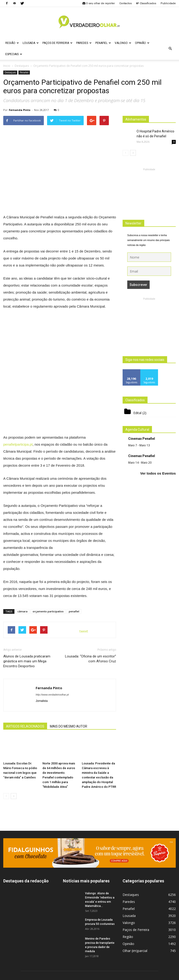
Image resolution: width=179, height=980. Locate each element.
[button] (170, 49)
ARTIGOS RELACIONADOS (25, 656)
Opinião (142, 43)
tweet (84, 561)
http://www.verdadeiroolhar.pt (52, 624)
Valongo (123, 43)
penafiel (74, 541)
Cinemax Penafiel (142, 439)
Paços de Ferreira (57, 43)
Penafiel (103, 43)
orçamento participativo (48, 541)
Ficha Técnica (95, 976)
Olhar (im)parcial (135, 880)
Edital (137, 413)
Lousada (31, 43)
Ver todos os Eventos (158, 473)
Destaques (10, 72)
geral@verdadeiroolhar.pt (97, 957)
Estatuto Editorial (153, 976)
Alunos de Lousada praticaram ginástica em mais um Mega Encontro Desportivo (27, 591)
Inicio (7, 66)
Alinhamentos (136, 119)
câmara (22, 541)
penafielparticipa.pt (18, 374)
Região (12, 43)
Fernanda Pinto (20, 110)
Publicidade (168, 3)
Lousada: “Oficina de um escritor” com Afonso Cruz (91, 588)
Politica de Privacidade (123, 976)
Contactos (126, 3)
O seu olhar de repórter (99, 3)
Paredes (84, 43)
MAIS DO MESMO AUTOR (69, 656)
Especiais (14, 54)
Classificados (146, 3)
